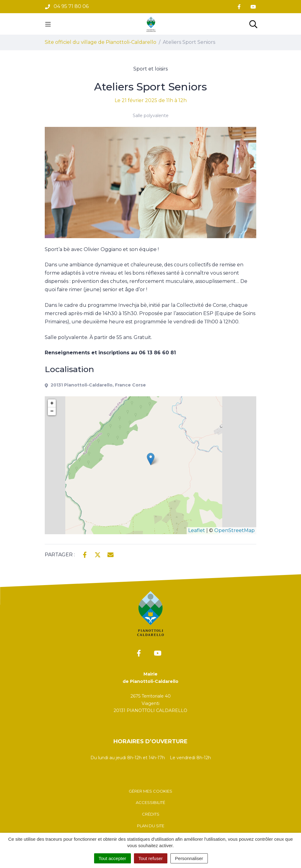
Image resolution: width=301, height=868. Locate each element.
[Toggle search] (253, 24)
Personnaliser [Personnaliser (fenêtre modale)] (189, 858)
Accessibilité (150, 802)
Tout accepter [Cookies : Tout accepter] (112, 858)
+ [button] (52, 403)
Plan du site (151, 826)
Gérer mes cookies (150, 791)
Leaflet (197, 530)
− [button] (52, 411)
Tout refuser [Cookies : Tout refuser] (151, 858)
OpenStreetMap (234, 530)
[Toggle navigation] (48, 24)
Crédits (151, 814)
